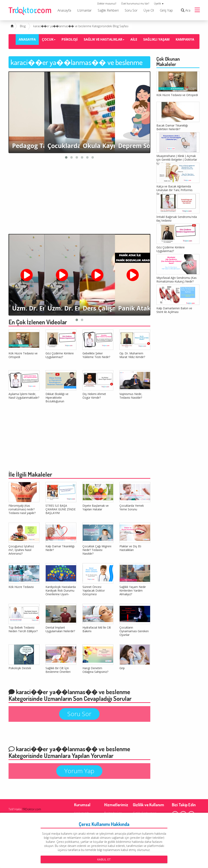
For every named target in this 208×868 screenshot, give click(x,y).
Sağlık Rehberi (108, 10)
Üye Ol (149, 10)
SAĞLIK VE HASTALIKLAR (104, 39)
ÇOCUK (49, 39)
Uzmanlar (84, 10)
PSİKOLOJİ (70, 39)
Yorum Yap (79, 771)
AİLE (134, 39)
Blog (23, 26)
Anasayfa (64, 10)
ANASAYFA (27, 39)
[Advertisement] (79, 197)
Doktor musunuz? (107, 4)
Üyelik (159, 4)
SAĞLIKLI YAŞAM (156, 39)
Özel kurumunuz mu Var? (135, 4)
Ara (185, 10)
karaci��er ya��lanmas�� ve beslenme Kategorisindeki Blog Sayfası (81, 26)
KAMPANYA (185, 39)
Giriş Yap (166, 10)
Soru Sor (131, 10)
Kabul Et (104, 859)
